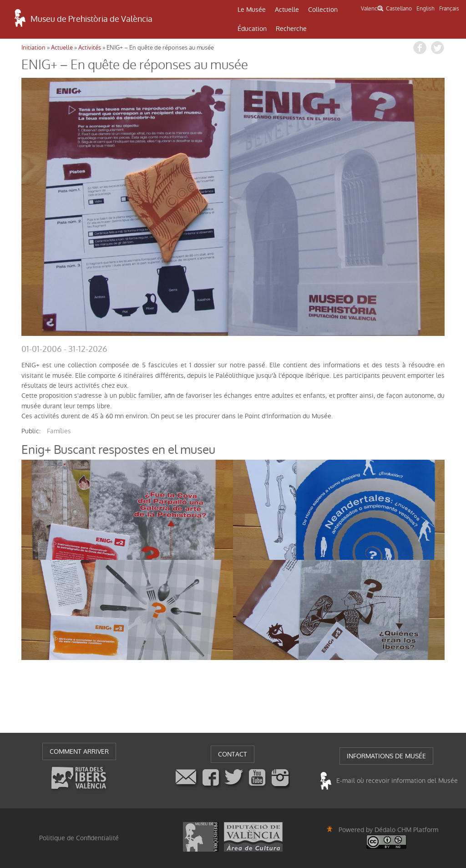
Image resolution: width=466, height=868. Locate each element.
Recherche (291, 29)
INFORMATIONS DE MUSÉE (386, 756)
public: (31, 431)
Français (449, 9)
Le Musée (252, 10)
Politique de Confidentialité (79, 838)
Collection (323, 10)
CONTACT (233, 754)
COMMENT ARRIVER (79, 751)
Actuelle (287, 10)
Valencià (371, 9)
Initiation (33, 48)
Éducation (252, 29)
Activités (90, 48)
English (425, 9)
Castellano (399, 9)
